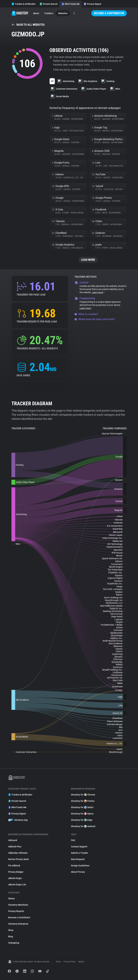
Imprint (81, 962)
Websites (63, 13)
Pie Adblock (14, 866)
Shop (11, 930)
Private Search (48, 4)
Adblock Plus (15, 847)
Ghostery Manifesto (18, 905)
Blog (11, 936)
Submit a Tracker (80, 853)
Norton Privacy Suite (19, 859)
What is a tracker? (86, 314)
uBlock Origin (15, 878)
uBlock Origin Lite (17, 885)
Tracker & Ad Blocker (24, 4)
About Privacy (78, 872)
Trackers (49, 13)
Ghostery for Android (83, 826)
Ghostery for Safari (82, 807)
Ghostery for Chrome (83, 795)
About (36, 13)
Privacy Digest (92, 4)
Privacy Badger (16, 872)
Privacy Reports (16, 911)
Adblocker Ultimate (18, 853)
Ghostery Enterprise (18, 924)
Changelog (14, 943)
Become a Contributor (109, 13)
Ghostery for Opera (82, 814)
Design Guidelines (80, 866)
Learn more (98, 292)
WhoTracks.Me (71, 4)
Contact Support (79, 847)
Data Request (78, 859)
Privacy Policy (70, 962)
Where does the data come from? (95, 319)
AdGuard (13, 840)
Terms (58, 962)
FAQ (73, 840)
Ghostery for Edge (82, 820)
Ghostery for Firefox (83, 801)
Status (11, 898)
